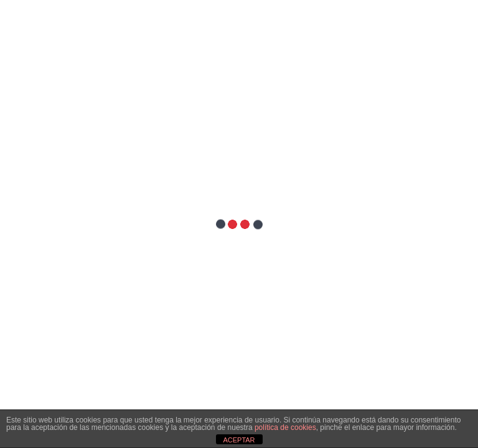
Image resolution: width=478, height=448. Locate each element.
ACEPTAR (239, 440)
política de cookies (285, 427)
